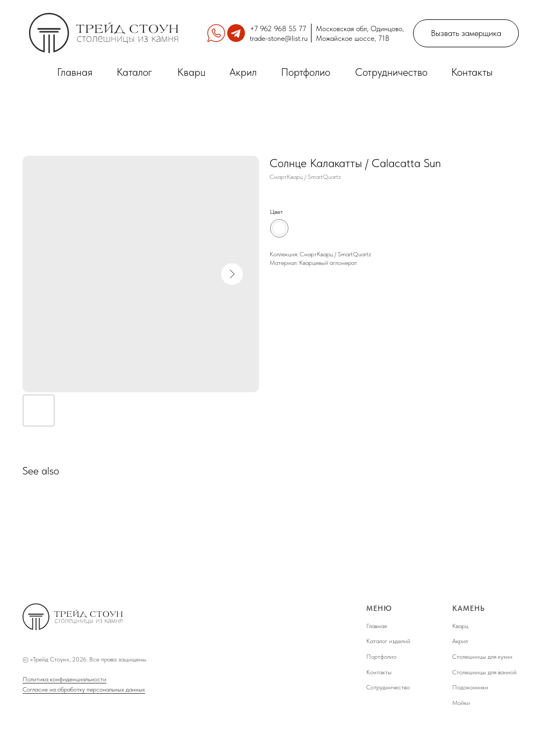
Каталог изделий (388, 641)
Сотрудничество (388, 687)
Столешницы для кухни (482, 657)
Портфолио (381, 657)
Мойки (461, 703)
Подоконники (470, 687)
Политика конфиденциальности (64, 679)
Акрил (460, 641)
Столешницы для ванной (484, 672)
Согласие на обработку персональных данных (84, 689)
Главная (377, 626)
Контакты (379, 672)
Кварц (460, 626)
